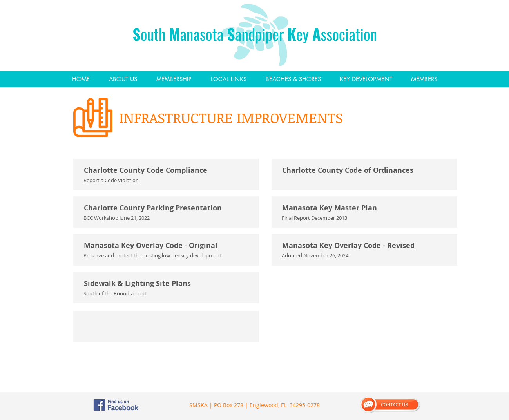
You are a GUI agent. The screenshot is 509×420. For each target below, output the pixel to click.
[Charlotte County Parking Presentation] (167, 208)
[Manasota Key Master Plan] (365, 208)
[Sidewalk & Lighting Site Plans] (167, 284)
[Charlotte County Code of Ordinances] (365, 170)
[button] (123, 79)
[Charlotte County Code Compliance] (167, 170)
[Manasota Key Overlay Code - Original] (167, 246)
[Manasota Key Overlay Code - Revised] (365, 246)
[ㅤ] (167, 322)
